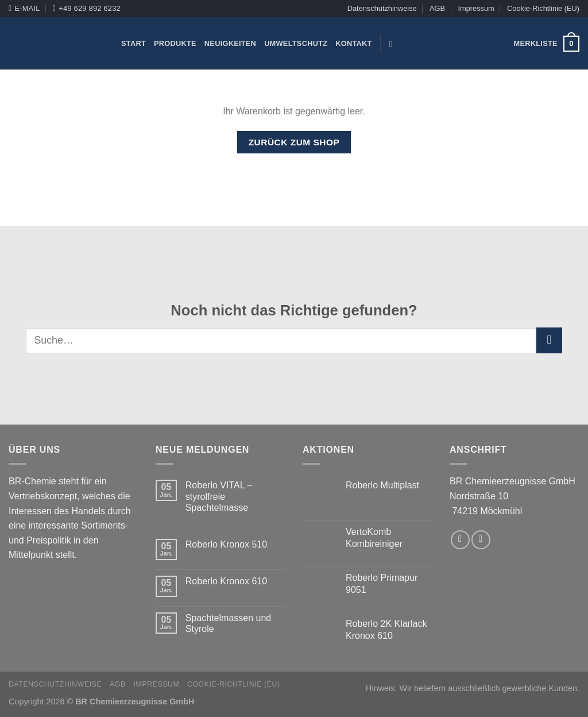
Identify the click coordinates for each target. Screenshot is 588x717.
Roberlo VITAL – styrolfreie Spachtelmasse (219, 496)
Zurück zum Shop (294, 142)
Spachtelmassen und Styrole (228, 623)
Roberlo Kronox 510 (226, 544)
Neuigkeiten (230, 43)
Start (134, 43)
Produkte (175, 43)
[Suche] (394, 44)
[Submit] (549, 340)
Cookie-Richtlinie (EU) (543, 8)
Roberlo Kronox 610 (226, 581)
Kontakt (353, 43)
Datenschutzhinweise (382, 8)
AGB (437, 8)
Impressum (476, 8)
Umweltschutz (296, 43)
